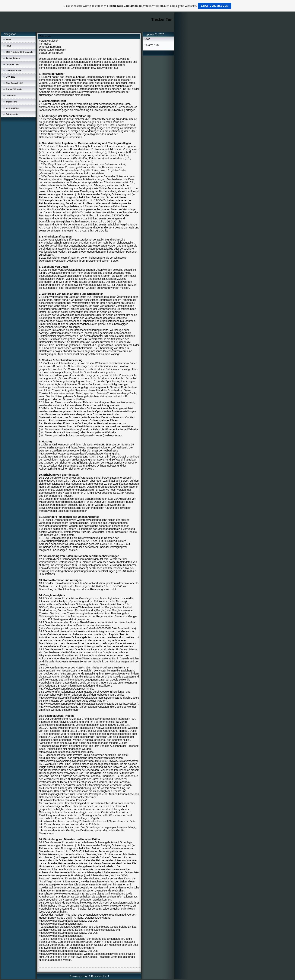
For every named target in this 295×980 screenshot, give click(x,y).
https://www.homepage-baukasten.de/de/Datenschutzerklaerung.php (79, 454)
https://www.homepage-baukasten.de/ (94, 448)
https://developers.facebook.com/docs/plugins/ (66, 752)
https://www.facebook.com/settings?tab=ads (65, 821)
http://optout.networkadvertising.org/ (61, 429)
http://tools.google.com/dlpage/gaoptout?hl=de (66, 689)
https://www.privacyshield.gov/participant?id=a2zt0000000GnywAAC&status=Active (89, 761)
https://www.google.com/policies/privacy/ (63, 921)
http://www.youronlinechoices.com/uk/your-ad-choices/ (72, 435)
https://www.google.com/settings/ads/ (61, 924)
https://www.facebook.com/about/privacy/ (63, 800)
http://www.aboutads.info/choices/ (59, 824)
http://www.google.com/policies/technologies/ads (67, 704)
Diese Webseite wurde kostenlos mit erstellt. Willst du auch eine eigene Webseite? (148, 6)
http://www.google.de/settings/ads (59, 707)
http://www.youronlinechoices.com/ (59, 827)
